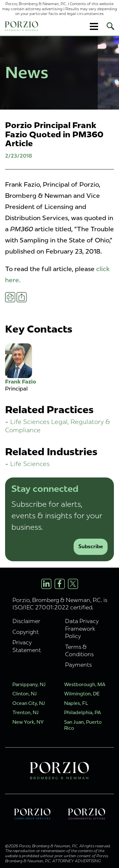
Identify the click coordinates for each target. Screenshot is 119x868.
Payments (78, 665)
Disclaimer (26, 621)
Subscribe (91, 546)
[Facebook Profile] (60, 584)
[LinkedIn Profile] (46, 584)
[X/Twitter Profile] (73, 584)
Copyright (26, 632)
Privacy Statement (27, 646)
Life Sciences (30, 464)
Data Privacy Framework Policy (82, 628)
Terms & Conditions (79, 650)
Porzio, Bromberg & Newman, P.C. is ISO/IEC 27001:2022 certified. (60, 604)
